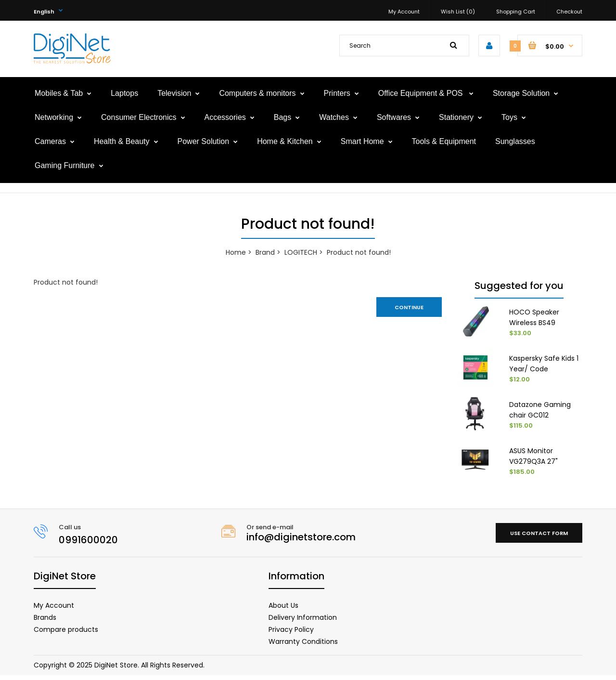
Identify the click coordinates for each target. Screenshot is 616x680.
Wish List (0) (458, 12)
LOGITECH (301, 252)
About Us (283, 610)
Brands (45, 622)
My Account (404, 12)
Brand (265, 252)
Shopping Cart (516, 12)
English (44, 12)
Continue (409, 307)
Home (236, 252)
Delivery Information (303, 622)
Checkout (569, 12)
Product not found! (359, 252)
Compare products (66, 634)
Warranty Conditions (303, 646)
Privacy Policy (291, 634)
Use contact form (539, 537)
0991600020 (88, 544)
